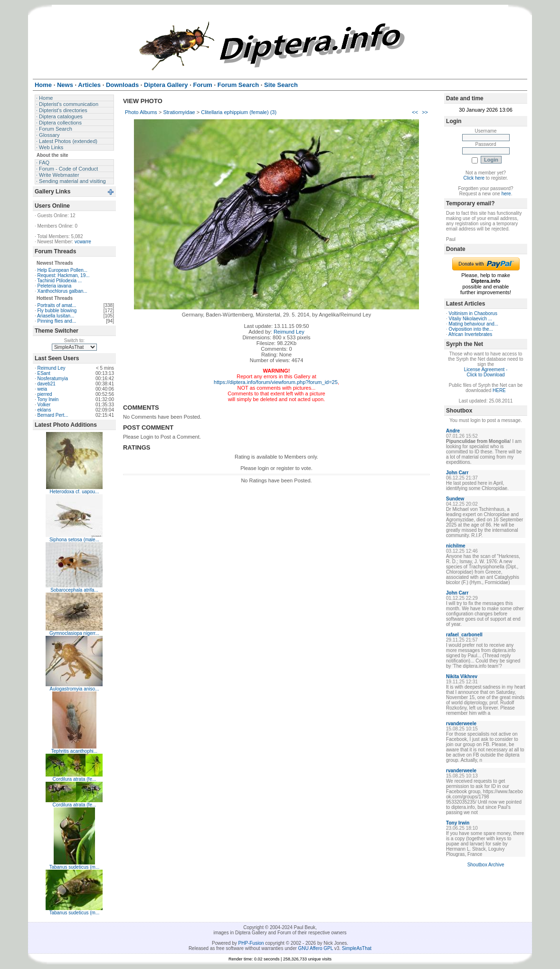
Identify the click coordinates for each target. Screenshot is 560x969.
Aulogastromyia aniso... (74, 689)
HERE (499, 390)
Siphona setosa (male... (74, 540)
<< (415, 112)
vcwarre (83, 242)
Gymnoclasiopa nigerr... (74, 633)
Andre (453, 431)
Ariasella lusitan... (56, 316)
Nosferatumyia (53, 379)
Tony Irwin (48, 399)
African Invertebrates (470, 334)
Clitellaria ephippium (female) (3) (239, 112)
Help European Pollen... (63, 270)
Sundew (455, 499)
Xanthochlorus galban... (62, 291)
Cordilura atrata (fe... (75, 779)
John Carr (457, 473)
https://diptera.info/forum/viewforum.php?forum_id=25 (276, 382)
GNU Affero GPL (316, 948)
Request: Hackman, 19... (64, 275)
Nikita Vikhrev (462, 676)
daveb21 (47, 384)
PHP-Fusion (251, 943)
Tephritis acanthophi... (74, 751)
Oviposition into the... (471, 329)
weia (43, 389)
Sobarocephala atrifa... (74, 590)
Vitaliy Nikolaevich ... (471, 319)
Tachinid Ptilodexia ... (59, 281)
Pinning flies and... (57, 321)
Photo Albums (141, 112)
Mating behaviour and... (474, 324)
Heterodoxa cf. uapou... (74, 492)
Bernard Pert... (53, 415)
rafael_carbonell (464, 635)
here (506, 194)
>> (425, 112)
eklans (44, 410)
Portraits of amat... (57, 305)
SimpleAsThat (357, 948)
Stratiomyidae (179, 112)
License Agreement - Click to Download (486, 372)
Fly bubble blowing (57, 311)
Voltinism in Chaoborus (473, 313)
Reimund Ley (52, 368)
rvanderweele (461, 724)
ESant (44, 373)
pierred (45, 394)
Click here (474, 178)
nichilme (456, 546)
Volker (44, 405)
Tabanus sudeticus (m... (75, 867)
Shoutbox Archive (486, 865)
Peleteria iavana (55, 286)
